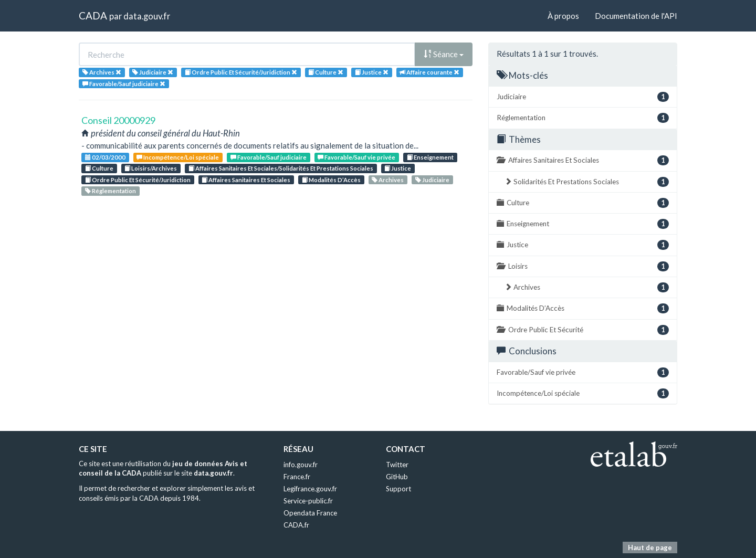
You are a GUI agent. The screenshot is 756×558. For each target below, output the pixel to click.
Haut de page (650, 548)
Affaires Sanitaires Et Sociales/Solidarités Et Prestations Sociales (281, 168)
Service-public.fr (308, 501)
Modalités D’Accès (331, 180)
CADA (93, 15)
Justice (398, 168)
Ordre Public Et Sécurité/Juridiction (138, 180)
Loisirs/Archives (151, 168)
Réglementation (111, 191)
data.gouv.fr (147, 16)
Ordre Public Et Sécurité (583, 330)
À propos (563, 16)
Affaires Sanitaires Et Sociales (246, 180)
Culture (99, 168)
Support (398, 489)
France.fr (297, 477)
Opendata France (310, 513)
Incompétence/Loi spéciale (178, 157)
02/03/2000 (105, 157)
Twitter (397, 465)
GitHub (397, 477)
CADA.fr (296, 525)
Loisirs (583, 266)
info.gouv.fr (301, 465)
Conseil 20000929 (118, 120)
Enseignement (430, 157)
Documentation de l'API (636, 16)
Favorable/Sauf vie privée (356, 157)
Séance (444, 54)
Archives (388, 180)
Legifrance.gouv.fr (310, 489)
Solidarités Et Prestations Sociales (587, 182)
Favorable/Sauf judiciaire (269, 157)
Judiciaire (432, 180)
